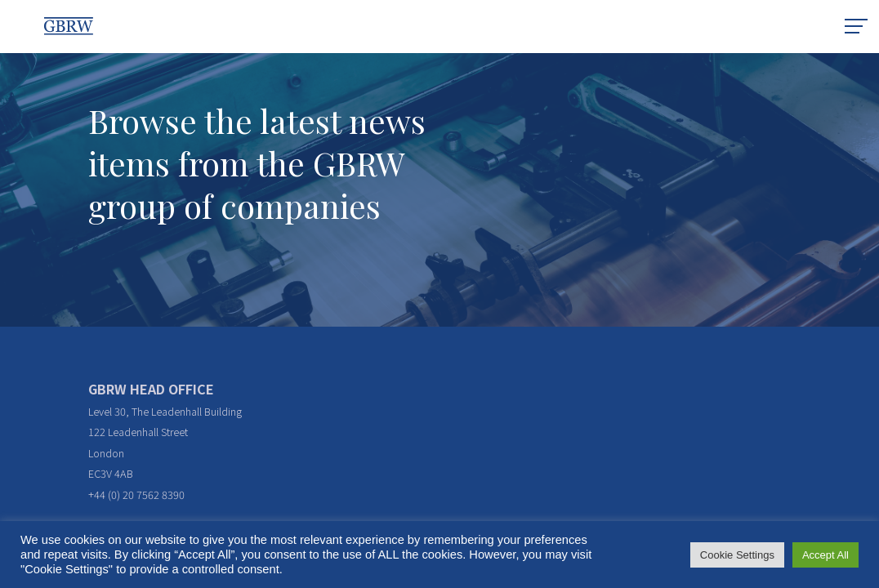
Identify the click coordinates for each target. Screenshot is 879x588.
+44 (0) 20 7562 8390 (136, 494)
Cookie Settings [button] (737, 555)
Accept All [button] (825, 555)
